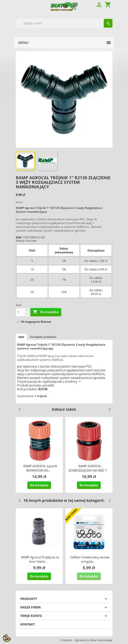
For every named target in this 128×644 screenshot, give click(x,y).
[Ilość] (20, 312)
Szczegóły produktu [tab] (43, 337)
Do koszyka (46, 312)
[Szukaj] (64, 23)
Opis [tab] (21, 337)
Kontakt (27, 624)
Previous (18, 408)
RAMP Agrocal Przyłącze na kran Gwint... (40, 559)
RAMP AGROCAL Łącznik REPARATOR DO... (40, 468)
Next (108, 408)
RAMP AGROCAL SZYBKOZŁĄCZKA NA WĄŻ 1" (88, 468)
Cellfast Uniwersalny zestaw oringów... (90, 559)
